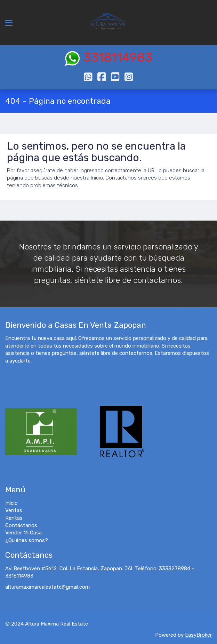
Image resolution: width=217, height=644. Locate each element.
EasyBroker (198, 635)
